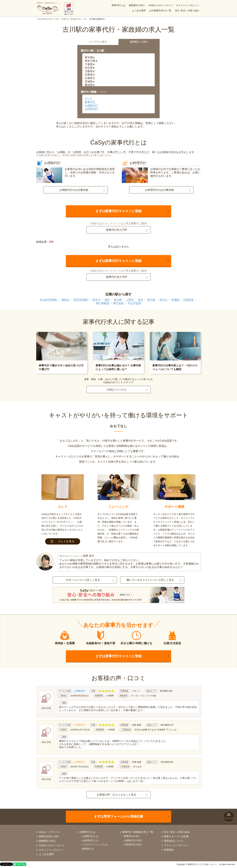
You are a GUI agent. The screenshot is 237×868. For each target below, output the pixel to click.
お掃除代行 (91, 106)
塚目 (107, 300)
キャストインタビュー (188, 5)
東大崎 (118, 300)
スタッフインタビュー (51, 850)
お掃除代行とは (90, 836)
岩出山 (163, 300)
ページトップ (229, 818)
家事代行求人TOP (117, 230)
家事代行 (90, 102)
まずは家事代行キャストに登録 (118, 211)
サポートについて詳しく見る (83, 580)
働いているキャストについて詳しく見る (150, 580)
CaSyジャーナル (116, 390)
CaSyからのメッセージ (160, 5)
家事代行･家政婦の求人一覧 (74, 19)
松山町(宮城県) (49, 300)
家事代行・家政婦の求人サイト (48, 8)
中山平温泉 (134, 303)
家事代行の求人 (132, 836)
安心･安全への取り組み (187, 11)
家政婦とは (88, 849)
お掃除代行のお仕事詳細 (74, 190)
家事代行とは (118, 5)
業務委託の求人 (137, 5)
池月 (141, 300)
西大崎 (151, 300)
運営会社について (174, 841)
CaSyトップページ (49, 832)
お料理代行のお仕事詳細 (159, 190)
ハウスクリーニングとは (95, 845)
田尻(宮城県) (81, 300)
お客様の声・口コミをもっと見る (117, 795)
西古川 (96, 300)
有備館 (175, 300)
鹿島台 (66, 300)
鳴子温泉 (118, 303)
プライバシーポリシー (176, 845)
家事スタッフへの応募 (176, 836)
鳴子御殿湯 (103, 303)
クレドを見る (63, 541)
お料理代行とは (90, 840)
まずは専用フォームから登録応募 (118, 816)
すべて (89, 99)
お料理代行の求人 (133, 845)
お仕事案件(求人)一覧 (160, 11)
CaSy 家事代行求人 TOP (48, 19)
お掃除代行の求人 (133, 840)
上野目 (130, 300)
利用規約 (169, 850)
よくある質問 (139, 11)
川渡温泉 (188, 300)
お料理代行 (91, 109)
